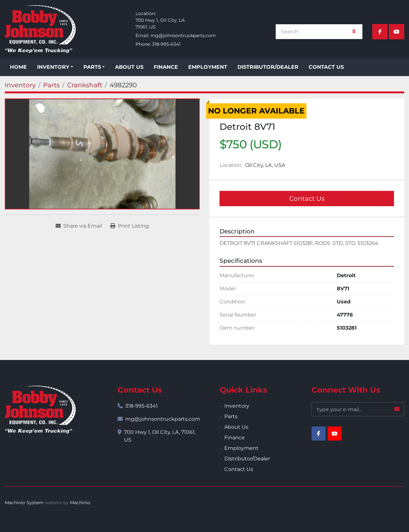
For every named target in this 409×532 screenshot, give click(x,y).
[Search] (316, 32)
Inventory (53, 67)
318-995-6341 (166, 44)
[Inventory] (20, 85)
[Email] (358, 409)
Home (18, 67)
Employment (208, 67)
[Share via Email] (79, 226)
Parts (92, 67)
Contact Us (326, 67)
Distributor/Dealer (268, 67)
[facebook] (380, 32)
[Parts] (51, 85)
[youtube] (397, 32)
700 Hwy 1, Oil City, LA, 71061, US (160, 436)
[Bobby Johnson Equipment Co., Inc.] (40, 410)
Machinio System (24, 503)
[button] (55, 67)
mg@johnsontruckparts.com (183, 35)
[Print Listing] (130, 226)
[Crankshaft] (85, 85)
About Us (129, 67)
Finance (166, 67)
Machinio (80, 503)
